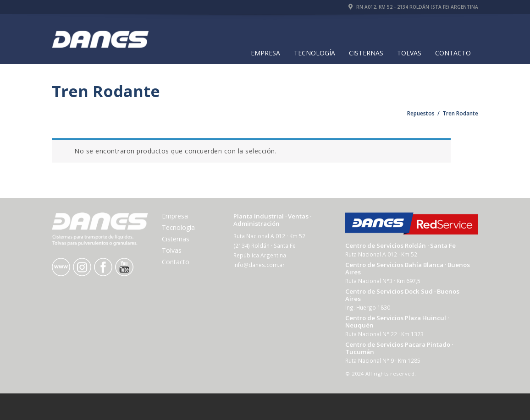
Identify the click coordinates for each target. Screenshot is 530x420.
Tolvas (409, 53)
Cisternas (366, 53)
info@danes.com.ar (259, 265)
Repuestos (421, 113)
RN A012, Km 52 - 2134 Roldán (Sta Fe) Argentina (413, 7)
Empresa (265, 53)
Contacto (453, 53)
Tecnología (315, 53)
